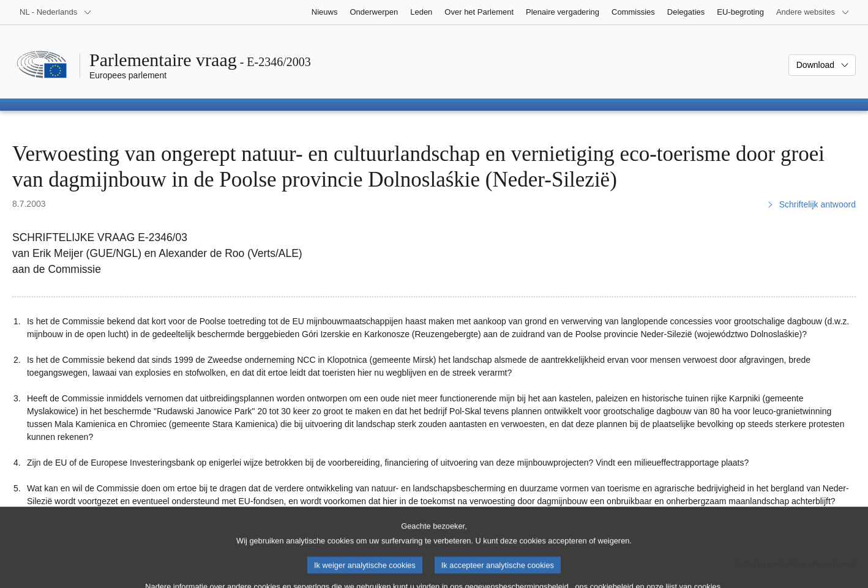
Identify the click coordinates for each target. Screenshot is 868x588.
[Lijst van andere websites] (813, 12)
